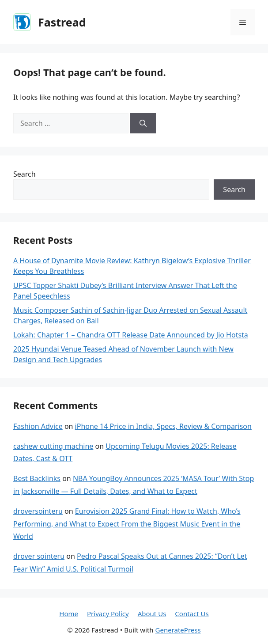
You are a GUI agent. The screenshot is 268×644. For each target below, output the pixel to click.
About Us (152, 614)
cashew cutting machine (53, 446)
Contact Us (192, 614)
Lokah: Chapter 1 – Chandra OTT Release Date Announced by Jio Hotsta (131, 335)
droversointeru (38, 511)
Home (69, 614)
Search (25, 174)
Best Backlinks (37, 478)
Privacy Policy (108, 614)
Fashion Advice (38, 426)
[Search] (143, 123)
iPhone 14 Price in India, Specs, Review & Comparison (163, 426)
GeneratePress (178, 630)
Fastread (62, 22)
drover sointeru (39, 556)
